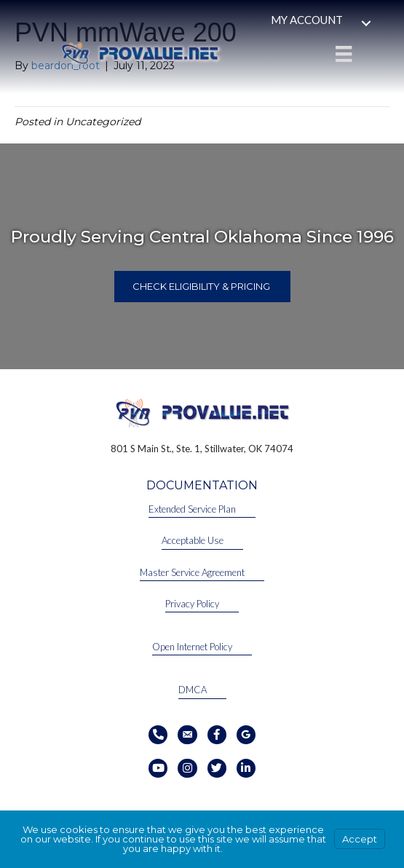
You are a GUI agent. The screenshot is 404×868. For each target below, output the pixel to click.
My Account (307, 20)
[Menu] (344, 54)
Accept (360, 839)
